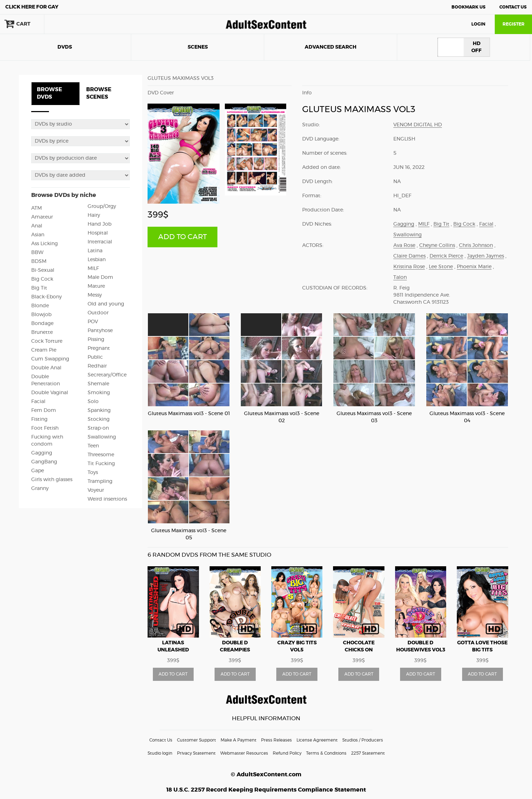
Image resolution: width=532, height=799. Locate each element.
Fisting (39, 419)
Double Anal (46, 368)
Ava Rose (404, 246)
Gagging (42, 453)
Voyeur (96, 490)
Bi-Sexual (43, 270)
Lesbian (97, 260)
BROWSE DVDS (49, 93)
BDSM (39, 261)
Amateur (42, 217)
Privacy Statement (196, 753)
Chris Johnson (476, 246)
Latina (95, 251)
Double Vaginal (50, 393)
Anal (37, 226)
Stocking (99, 419)
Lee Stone (441, 267)
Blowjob (41, 315)
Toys (93, 473)
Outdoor (98, 313)
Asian (38, 235)
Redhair (97, 366)
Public (95, 357)
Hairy (94, 215)
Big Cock (42, 279)
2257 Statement (368, 753)
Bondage (42, 324)
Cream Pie (44, 350)
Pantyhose (100, 331)
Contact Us (513, 7)
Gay (32, 7)
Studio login (160, 753)
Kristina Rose (409, 267)
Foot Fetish (45, 428)
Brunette (42, 332)
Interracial (100, 242)
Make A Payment (239, 740)
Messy (95, 295)
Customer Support (196, 740)
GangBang (44, 462)
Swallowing (102, 437)
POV (93, 322)
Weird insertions (107, 499)
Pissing (96, 340)
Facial (38, 402)
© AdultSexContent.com (266, 775)
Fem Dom (44, 410)
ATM (37, 208)
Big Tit (39, 288)
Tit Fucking (101, 464)
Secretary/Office (107, 375)
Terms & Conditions (326, 753)
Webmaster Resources (244, 753)
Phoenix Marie (474, 267)
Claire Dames (409, 256)
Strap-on (98, 428)
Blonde (40, 306)
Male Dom (100, 277)
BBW (37, 253)
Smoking (99, 393)
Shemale (98, 384)
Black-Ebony (46, 297)
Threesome (101, 455)
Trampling (100, 481)
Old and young (106, 304)
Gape (38, 471)
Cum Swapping (50, 359)
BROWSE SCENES (99, 93)
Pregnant (99, 348)
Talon (400, 277)
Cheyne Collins (437, 246)
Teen (93, 446)
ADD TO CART (182, 237)
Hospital (98, 233)
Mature (96, 286)
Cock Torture (47, 341)
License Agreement (317, 740)
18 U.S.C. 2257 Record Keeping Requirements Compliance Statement (266, 790)
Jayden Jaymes (486, 256)
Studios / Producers (363, 740)
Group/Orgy (102, 206)
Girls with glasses (52, 480)
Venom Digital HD (418, 125)
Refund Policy (287, 753)
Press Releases (276, 740)
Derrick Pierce (446, 256)
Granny (40, 489)
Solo (93, 402)
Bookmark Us (469, 7)
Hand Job (99, 224)
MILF (93, 269)
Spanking (99, 410)
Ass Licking (45, 244)
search (67, 24)
